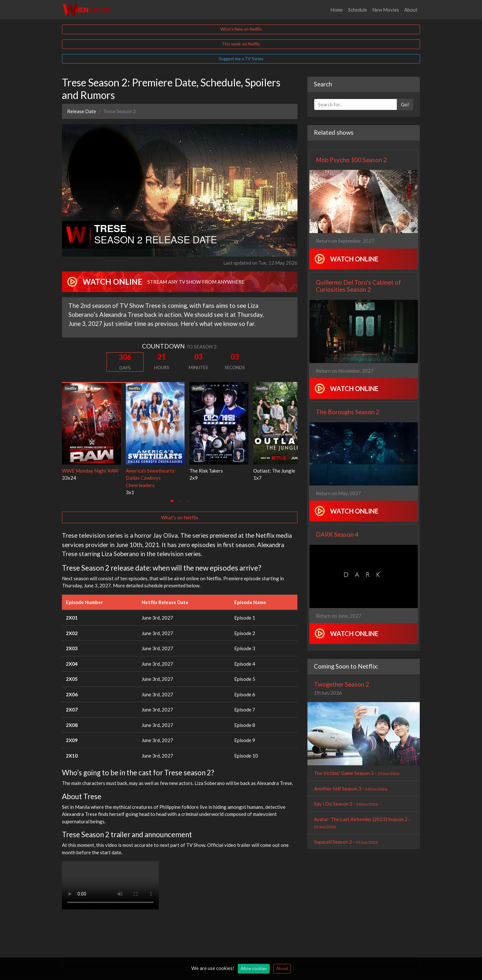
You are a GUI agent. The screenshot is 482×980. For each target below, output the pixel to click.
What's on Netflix (180, 517)
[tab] (172, 501)
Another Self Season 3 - (351, 789)
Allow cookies (254, 968)
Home (337, 10)
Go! (405, 104)
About (411, 10)
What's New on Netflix (241, 29)
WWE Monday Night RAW (90, 471)
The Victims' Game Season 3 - (357, 773)
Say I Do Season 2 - (346, 804)
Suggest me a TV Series (241, 59)
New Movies (386, 10)
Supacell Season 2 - (346, 842)
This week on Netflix (241, 44)
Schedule (358, 10)
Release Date (82, 111)
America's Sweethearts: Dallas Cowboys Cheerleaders (151, 478)
